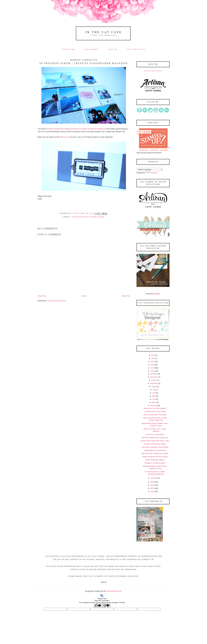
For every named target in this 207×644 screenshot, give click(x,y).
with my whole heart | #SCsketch (155, 415)
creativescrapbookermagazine (88, 217)
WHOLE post (65, 137)
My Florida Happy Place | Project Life (155, 438)
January (154, 478)
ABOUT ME (113, 50)
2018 (153, 365)
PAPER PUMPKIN (91, 50)
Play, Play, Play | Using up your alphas (155, 453)
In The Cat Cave (103, 32)
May (154, 396)
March (154, 402)
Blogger (157, 294)
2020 (153, 358)
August (154, 387)
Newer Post (42, 296)
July (154, 390)
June (154, 393)
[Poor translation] (106, 606)
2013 (152, 488)
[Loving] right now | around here (155, 450)
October (154, 380)
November (154, 377)
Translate (151, 173)
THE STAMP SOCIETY (136, 50)
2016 (152, 371)
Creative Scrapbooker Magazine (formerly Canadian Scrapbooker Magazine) (76, 129)
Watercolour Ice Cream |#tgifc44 (155, 408)
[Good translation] (98, 606)
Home (84, 296)
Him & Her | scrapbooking (155, 434)
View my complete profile (153, 71)
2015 (152, 482)
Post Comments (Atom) (57, 301)
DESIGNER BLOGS (114, 591)
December (154, 374)
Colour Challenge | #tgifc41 (155, 460)
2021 (153, 355)
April (154, 399)
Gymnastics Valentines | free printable (155, 447)
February (154, 406)
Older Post (126, 296)
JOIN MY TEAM (68, 50)
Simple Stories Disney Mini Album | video (155, 441)
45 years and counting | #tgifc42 (155, 444)
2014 (152, 485)
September (154, 383)
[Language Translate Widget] (150, 169)
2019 (153, 362)
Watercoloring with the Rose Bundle (155, 457)
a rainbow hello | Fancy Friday (155, 412)
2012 (153, 492)
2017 (152, 368)
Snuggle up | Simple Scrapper (155, 463)
